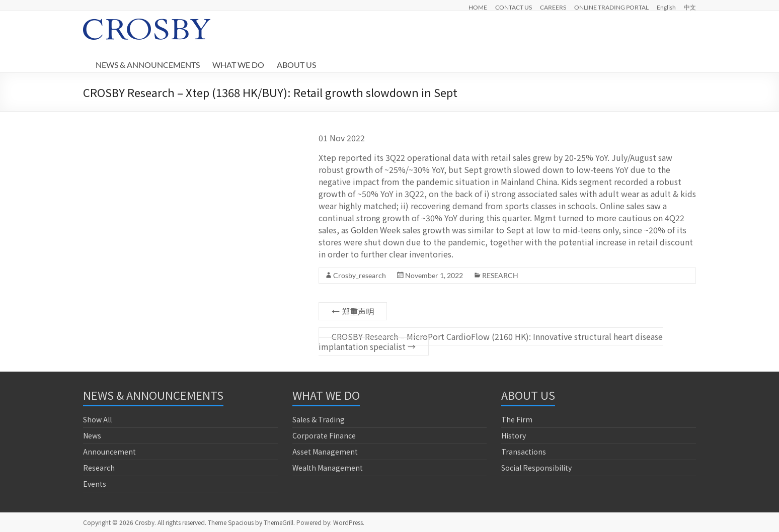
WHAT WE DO (238, 65)
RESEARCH (500, 275)
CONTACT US (514, 7)
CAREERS (553, 7)
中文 (690, 7)
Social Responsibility (536, 468)
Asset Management (325, 452)
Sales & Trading (319, 419)
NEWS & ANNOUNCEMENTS (148, 65)
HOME (478, 7)
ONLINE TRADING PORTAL (611, 7)
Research (99, 468)
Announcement (109, 452)
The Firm (517, 419)
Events (95, 484)
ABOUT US (296, 65)
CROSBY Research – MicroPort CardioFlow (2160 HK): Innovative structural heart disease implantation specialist (491, 341)
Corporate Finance (324, 435)
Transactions (524, 452)
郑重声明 (353, 311)
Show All (97, 419)
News (92, 435)
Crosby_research (360, 275)
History (514, 435)
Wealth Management (328, 468)
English (666, 7)
